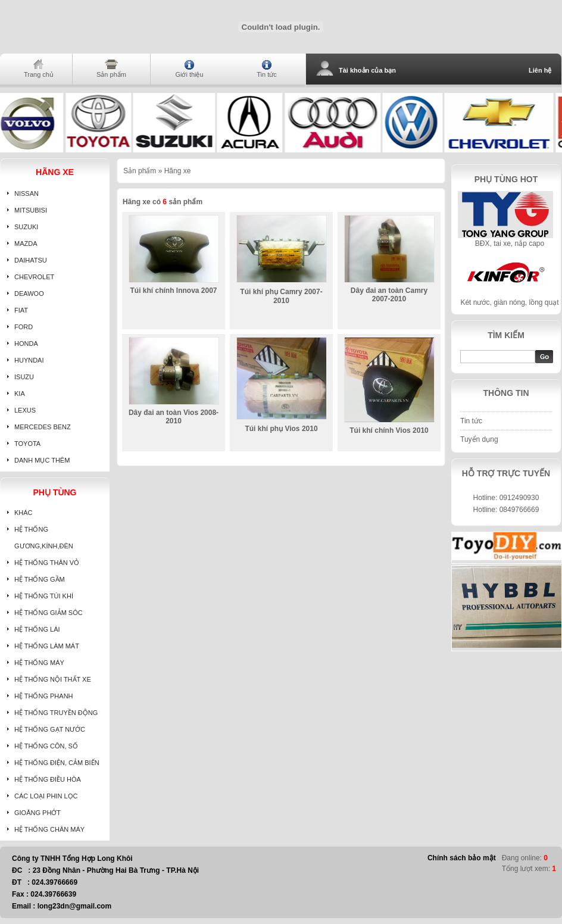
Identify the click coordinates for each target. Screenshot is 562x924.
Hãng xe (178, 171)
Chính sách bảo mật (462, 858)
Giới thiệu (189, 74)
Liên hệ (540, 70)
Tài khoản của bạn (367, 70)
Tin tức (267, 74)
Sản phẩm (111, 74)
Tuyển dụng (479, 439)
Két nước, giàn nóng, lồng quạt (509, 302)
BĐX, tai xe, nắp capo (510, 244)
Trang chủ (39, 74)
